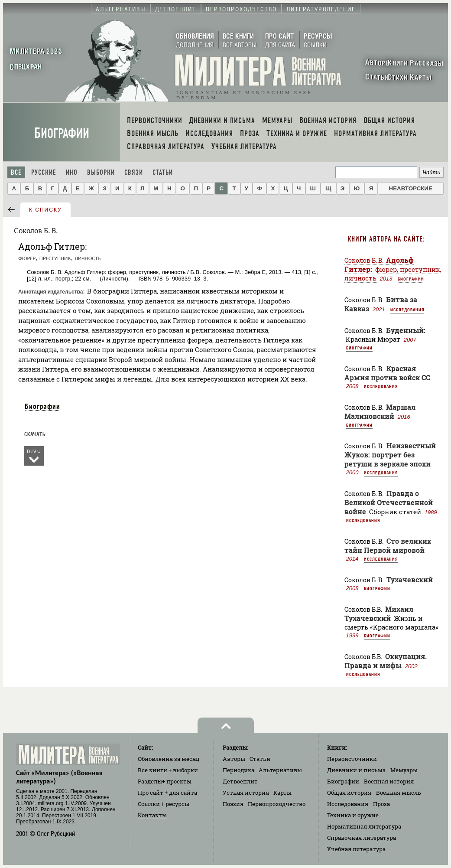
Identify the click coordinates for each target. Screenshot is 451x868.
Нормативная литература (364, 826)
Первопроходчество (277, 804)
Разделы (165, 781)
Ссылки (164, 804)
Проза (381, 804)
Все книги (168, 770)
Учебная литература (356, 849)
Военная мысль (399, 793)
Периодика (238, 770)
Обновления (169, 759)
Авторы (234, 759)
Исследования (407, 310)
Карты (282, 793)
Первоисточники (352, 759)
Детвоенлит (240, 781)
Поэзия (233, 804)
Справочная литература (362, 838)
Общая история (349, 793)
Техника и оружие (353, 815)
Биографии (62, 133)
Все (16, 172)
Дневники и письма (356, 770)
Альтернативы (280, 770)
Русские (44, 172)
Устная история (246, 793)
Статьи (163, 172)
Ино (72, 172)
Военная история (389, 781)
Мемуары (404, 770)
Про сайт (167, 793)
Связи (134, 172)
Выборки (101, 172)
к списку (45, 210)
